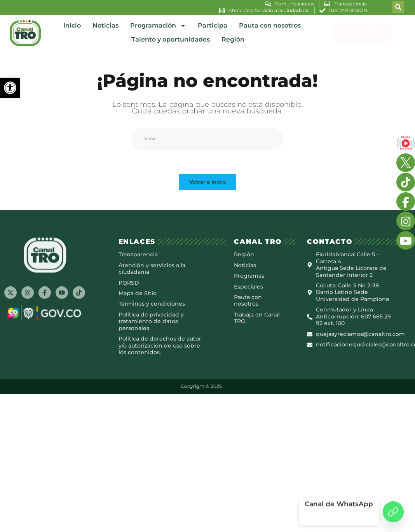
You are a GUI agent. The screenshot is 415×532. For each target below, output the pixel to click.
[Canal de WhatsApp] (393, 512)
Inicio (72, 25)
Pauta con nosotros (270, 25)
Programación (158, 26)
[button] (10, 88)
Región (233, 39)
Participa (213, 25)
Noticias (105, 25)
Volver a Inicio (207, 182)
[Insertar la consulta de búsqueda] (207, 139)
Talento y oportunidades (171, 39)
